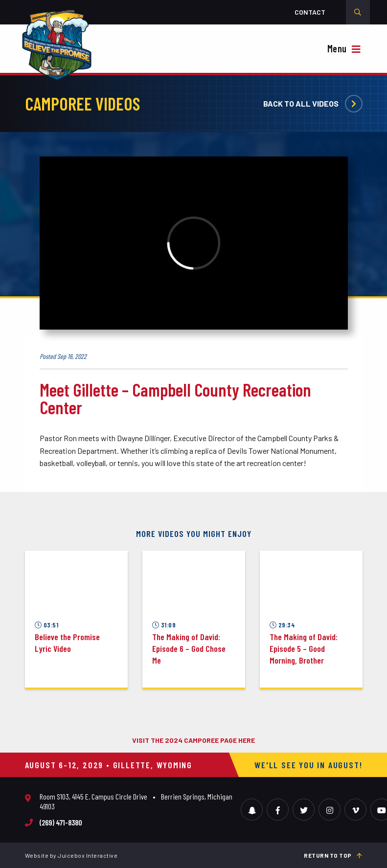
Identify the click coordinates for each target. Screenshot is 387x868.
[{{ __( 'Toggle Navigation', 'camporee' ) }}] (345, 50)
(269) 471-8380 (61, 822)
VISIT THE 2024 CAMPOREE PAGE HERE (193, 740)
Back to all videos (313, 103)
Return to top (333, 855)
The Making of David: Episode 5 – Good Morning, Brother (304, 648)
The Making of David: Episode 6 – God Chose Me (189, 648)
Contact (310, 12)
